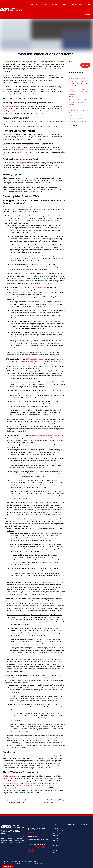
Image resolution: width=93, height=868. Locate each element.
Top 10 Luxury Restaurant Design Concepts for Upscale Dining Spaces (79, 102)
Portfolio (73, 5)
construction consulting (15, 163)
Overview (44, 5)
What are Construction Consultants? (47, 54)
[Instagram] (39, 846)
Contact (88, 14)
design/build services (43, 786)
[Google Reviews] (29, 850)
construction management (26, 786)
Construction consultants (11, 106)
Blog (81, 5)
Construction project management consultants (45, 435)
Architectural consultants (32, 216)
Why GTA (34, 5)
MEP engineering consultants (36, 359)
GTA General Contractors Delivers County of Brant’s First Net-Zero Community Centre (79, 81)
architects (21, 150)
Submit (89, 5)
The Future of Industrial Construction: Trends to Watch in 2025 (80, 121)
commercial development (33, 783)
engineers (28, 150)
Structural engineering (38, 287)
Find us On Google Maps (78, 824)
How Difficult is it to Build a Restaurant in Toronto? (52, 801)
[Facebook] (29, 846)
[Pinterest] (32, 850)
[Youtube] (43, 846)
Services (54, 5)
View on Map (31, 832)
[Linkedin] (36, 846)
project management (18, 788)
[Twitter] (32, 846)
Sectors (63, 5)
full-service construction (13, 783)
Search (71, 62)
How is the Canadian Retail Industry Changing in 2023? (16, 801)
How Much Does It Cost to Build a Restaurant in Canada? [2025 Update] (80, 92)
